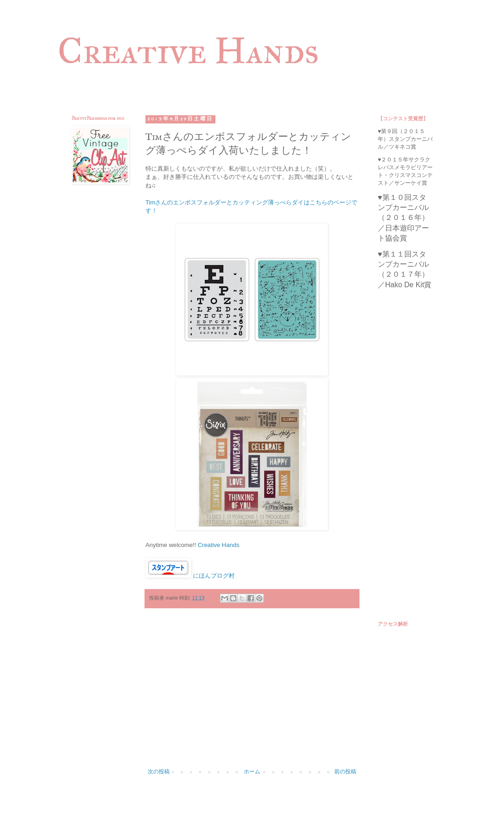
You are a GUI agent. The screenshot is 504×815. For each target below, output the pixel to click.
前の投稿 (345, 772)
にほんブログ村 (214, 576)
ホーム (252, 772)
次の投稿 (159, 772)
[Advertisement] (252, 693)
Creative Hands (188, 51)
